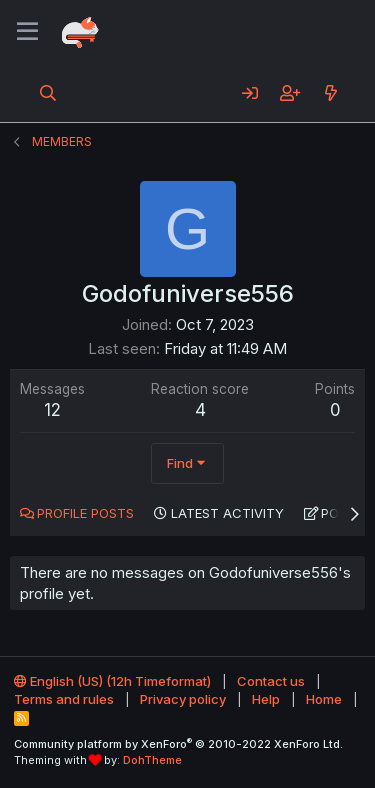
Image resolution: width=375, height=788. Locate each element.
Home (324, 699)
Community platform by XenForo (178, 744)
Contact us (271, 681)
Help (266, 699)
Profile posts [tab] (85, 513)
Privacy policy (183, 699)
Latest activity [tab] (227, 513)
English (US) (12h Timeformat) (112, 681)
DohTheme (152, 760)
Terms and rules (64, 699)
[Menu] (27, 32)
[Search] (48, 93)
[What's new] (330, 93)
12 (52, 410)
